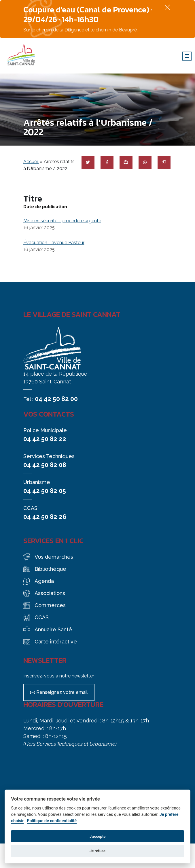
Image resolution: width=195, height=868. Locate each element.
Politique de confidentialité (52, 821)
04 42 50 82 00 (56, 399)
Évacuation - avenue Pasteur (54, 243)
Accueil (31, 162)
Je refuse (97, 851)
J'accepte (98, 836)
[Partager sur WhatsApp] (145, 162)
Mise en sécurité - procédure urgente (62, 221)
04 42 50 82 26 (45, 517)
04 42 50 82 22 (45, 439)
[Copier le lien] (164, 162)
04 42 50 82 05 (45, 491)
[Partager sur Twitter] (88, 162)
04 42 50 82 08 (45, 465)
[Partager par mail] (126, 162)
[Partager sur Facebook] (107, 162)
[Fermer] (167, 7)
